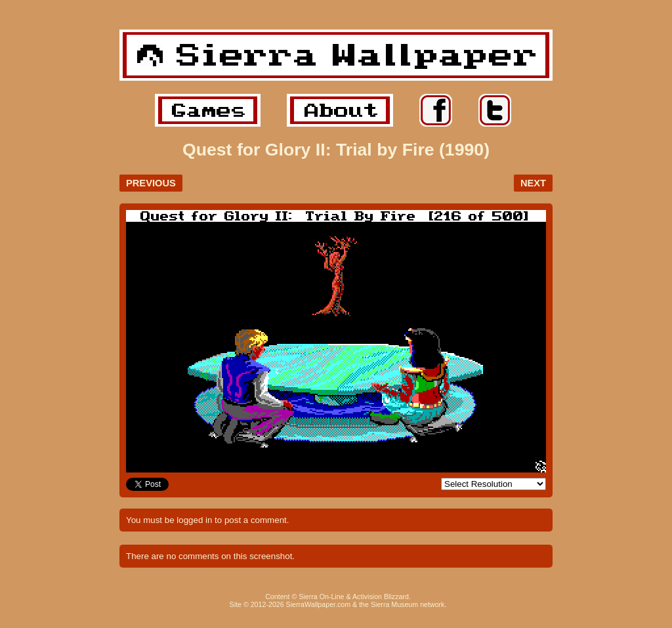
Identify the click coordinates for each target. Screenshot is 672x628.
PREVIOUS (151, 183)
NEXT (533, 183)
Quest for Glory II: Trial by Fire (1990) (336, 150)
